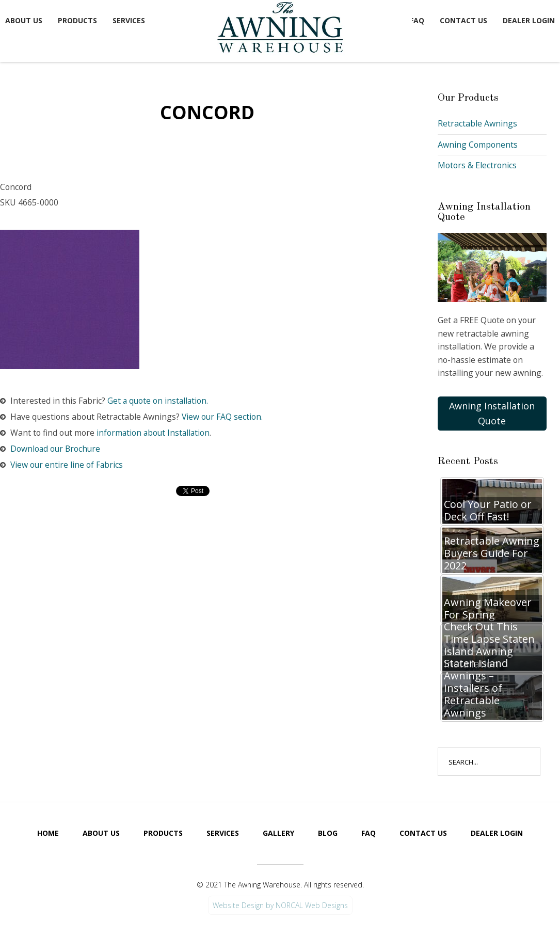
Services (129, 20)
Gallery (278, 833)
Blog (328, 833)
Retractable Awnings (477, 123)
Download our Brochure (57, 449)
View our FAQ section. (224, 417)
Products (77, 20)
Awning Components (478, 145)
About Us (24, 20)
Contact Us (463, 20)
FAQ (417, 20)
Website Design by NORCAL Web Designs (280, 906)
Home (48, 833)
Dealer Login (529, 20)
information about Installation (157, 433)
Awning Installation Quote (492, 414)
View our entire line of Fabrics (68, 465)
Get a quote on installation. (159, 401)
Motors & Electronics (478, 165)
